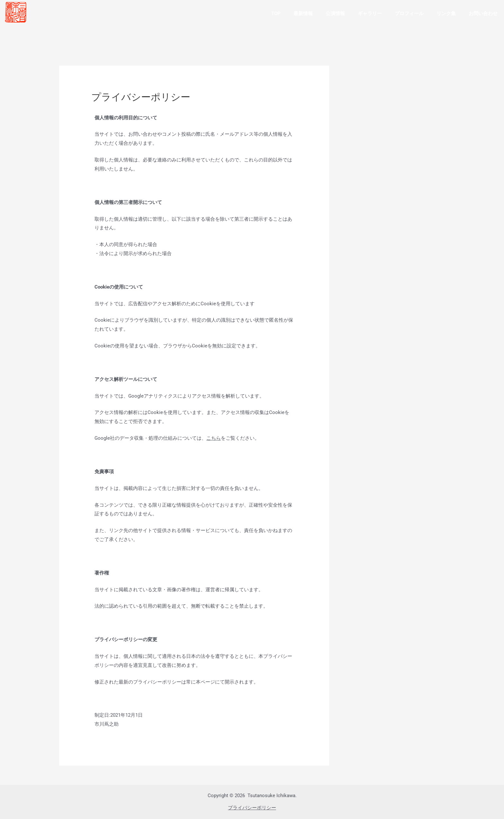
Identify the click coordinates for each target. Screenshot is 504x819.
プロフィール (409, 14)
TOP (276, 14)
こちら (214, 438)
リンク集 (446, 14)
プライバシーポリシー (252, 808)
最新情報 (303, 14)
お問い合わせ (483, 14)
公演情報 (335, 14)
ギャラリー (370, 14)
